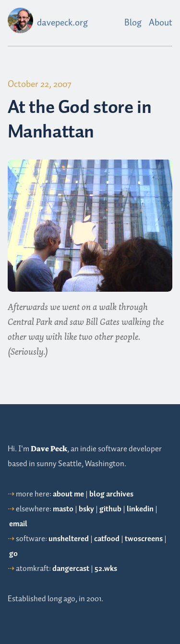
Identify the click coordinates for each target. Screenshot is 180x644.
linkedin (140, 509)
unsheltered (69, 539)
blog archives (111, 494)
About (161, 23)
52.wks (106, 569)
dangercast (71, 569)
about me (68, 494)
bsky (86, 509)
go (13, 554)
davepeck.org (62, 23)
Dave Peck (49, 449)
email (18, 524)
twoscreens (144, 539)
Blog (133, 23)
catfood (107, 539)
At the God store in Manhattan (80, 120)
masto (63, 509)
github (110, 509)
